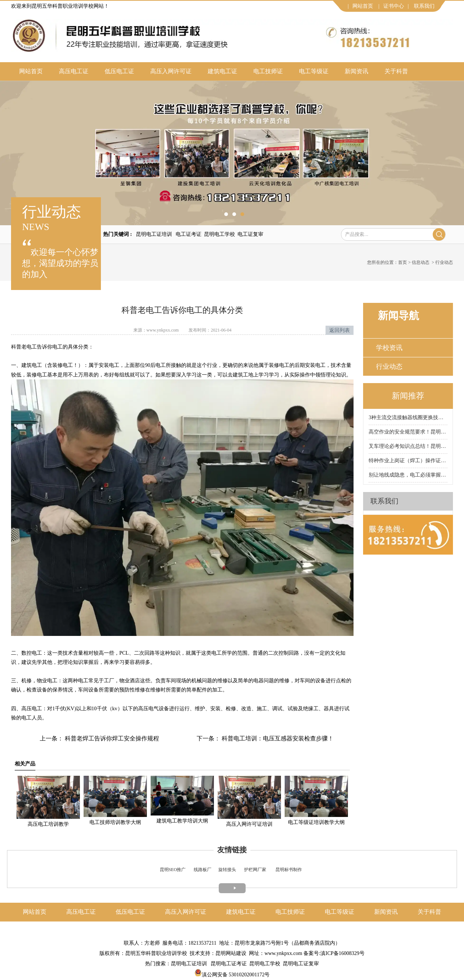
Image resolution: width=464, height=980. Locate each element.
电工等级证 (314, 71)
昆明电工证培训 (154, 234)
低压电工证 (119, 71)
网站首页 (363, 6)
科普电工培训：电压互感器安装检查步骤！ (277, 738)
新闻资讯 (356, 71)
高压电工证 (74, 71)
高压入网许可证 (171, 71)
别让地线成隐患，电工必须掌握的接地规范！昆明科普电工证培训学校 (408, 475)
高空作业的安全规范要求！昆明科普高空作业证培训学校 (408, 432)
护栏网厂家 (255, 870)
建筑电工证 (222, 71)
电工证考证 (189, 234)
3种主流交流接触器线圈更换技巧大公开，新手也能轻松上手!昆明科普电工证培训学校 (408, 418)
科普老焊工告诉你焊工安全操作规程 (111, 738)
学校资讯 (389, 348)
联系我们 (424, 6)
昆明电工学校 (219, 234)
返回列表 (340, 330)
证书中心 (394, 6)
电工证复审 (250, 234)
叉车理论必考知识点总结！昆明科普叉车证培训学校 (408, 446)
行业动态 (389, 367)
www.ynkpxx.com (163, 330)
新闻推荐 (408, 396)
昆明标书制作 (289, 870)
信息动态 (421, 262)
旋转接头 (227, 870)
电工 (32, 347)
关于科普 (396, 71)
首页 (403, 262)
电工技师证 (268, 71)
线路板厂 (203, 870)
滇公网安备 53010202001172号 (232, 975)
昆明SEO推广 (173, 870)
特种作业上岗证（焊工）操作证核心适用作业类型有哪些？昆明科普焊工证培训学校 (408, 461)
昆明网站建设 (231, 953)
